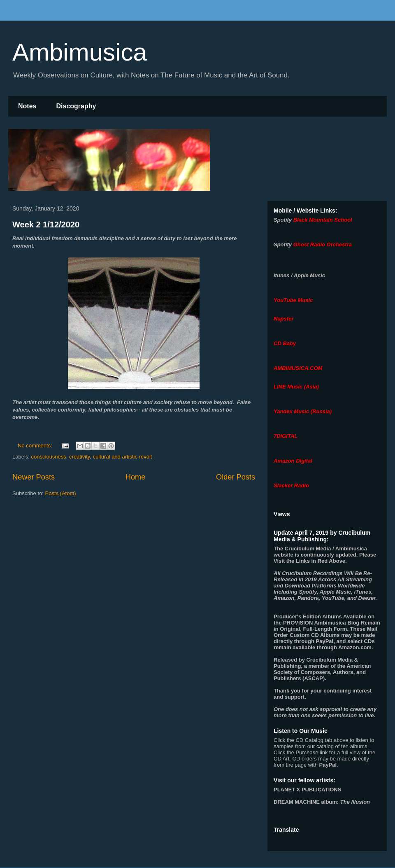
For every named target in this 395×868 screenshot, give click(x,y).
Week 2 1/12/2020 (46, 225)
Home (136, 477)
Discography (76, 106)
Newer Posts (34, 477)
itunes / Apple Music (299, 275)
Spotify (283, 220)
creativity (79, 457)
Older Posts (236, 477)
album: (322, 802)
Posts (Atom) (61, 493)
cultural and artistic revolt (123, 457)
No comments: (36, 446)
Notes (27, 106)
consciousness (49, 457)
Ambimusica (80, 52)
